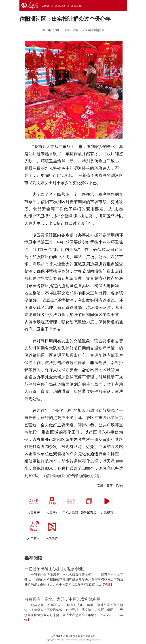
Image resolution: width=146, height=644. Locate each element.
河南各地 (76, 6)
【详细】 (107, 585)
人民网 (46, 6)
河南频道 (60, 6)
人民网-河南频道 (93, 30)
